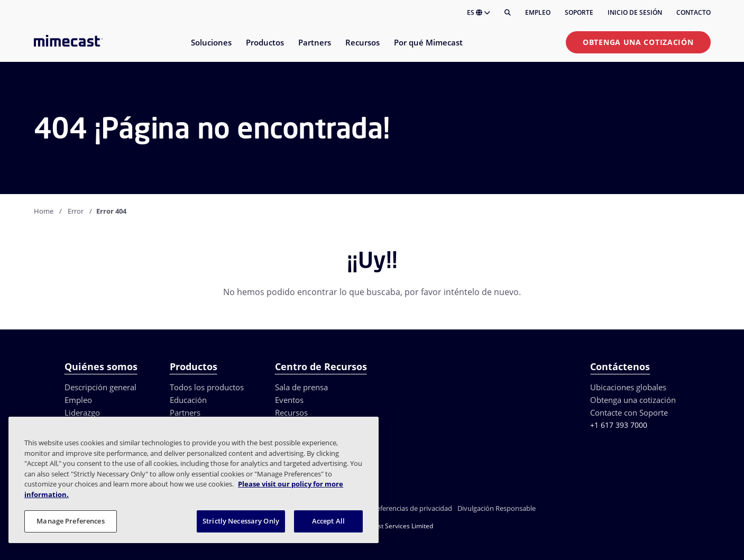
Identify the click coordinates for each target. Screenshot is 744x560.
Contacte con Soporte (629, 412)
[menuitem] (211, 49)
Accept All (328, 521)
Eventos (289, 400)
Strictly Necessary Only (241, 521)
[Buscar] (508, 13)
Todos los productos (207, 387)
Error (76, 211)
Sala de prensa (301, 387)
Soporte (579, 12)
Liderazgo (82, 412)
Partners (185, 412)
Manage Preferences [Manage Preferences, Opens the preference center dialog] (70, 521)
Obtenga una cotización (638, 42)
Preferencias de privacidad (411, 508)
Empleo (538, 12)
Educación (188, 400)
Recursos (291, 412)
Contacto (694, 12)
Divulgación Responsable (497, 508)
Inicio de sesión (635, 12)
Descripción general (100, 387)
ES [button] (479, 12)
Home (44, 211)
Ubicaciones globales (628, 387)
